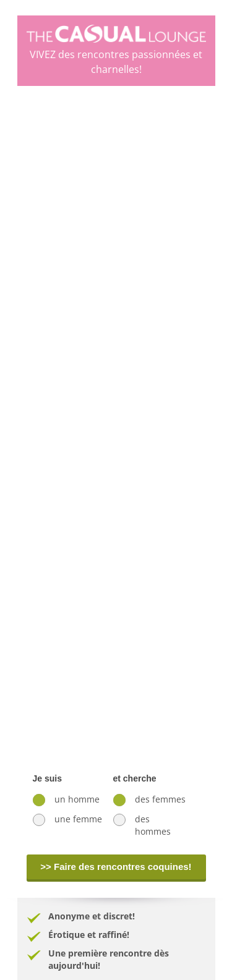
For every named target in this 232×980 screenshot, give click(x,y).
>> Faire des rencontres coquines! (116, 867)
